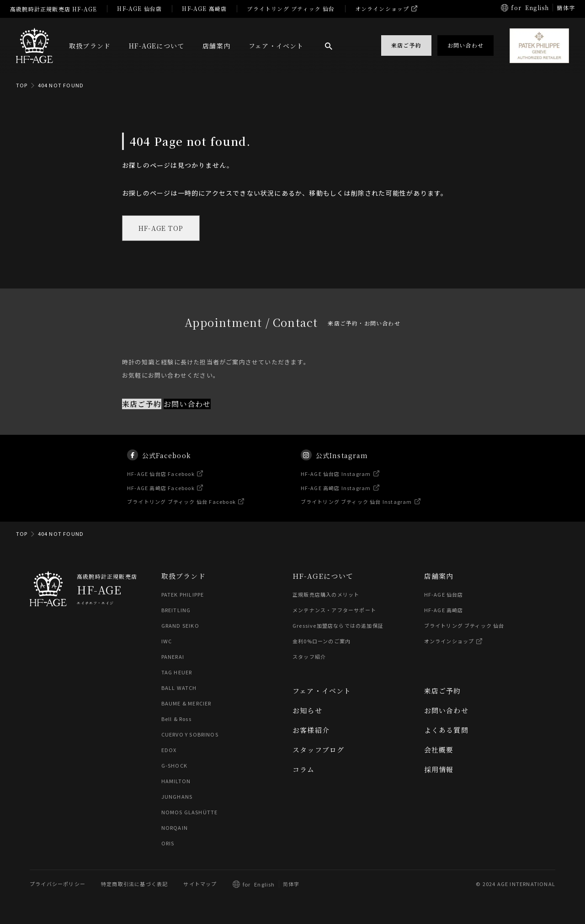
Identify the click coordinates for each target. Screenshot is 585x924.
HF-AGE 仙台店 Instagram (336, 480)
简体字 (291, 884)
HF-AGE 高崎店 (204, 8)
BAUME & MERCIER (187, 704)
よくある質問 (446, 730)
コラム (304, 770)
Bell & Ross (177, 719)
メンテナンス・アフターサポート (334, 610)
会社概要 (439, 750)
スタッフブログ (318, 750)
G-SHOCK (174, 766)
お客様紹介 (311, 730)
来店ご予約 (142, 404)
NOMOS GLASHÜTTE (190, 812)
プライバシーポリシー (58, 884)
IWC (167, 641)
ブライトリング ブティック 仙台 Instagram (356, 507)
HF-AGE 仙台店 (139, 8)
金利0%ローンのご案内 (322, 641)
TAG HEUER (177, 673)
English (537, 8)
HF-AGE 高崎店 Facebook (161, 493)
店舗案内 (216, 46)
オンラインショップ (382, 8)
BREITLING (176, 610)
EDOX (169, 750)
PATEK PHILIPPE (183, 595)
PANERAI (173, 657)
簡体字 (566, 8)
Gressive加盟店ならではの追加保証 (338, 626)
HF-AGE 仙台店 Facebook (161, 480)
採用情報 (439, 770)
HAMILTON (176, 781)
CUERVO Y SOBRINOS (190, 735)
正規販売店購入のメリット (326, 595)
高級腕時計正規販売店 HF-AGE (53, 9)
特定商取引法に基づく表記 (134, 884)
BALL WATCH (179, 688)
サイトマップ (200, 884)
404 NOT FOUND (61, 85)
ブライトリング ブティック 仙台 (291, 8)
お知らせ (307, 711)
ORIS (168, 844)
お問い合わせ (187, 404)
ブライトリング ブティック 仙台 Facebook (182, 507)
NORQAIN (175, 828)
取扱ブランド (90, 46)
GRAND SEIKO (180, 626)
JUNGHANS (177, 797)
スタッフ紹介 (309, 657)
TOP (22, 85)
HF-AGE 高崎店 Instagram (336, 493)
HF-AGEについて (157, 46)
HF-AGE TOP (161, 228)
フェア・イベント (276, 46)
